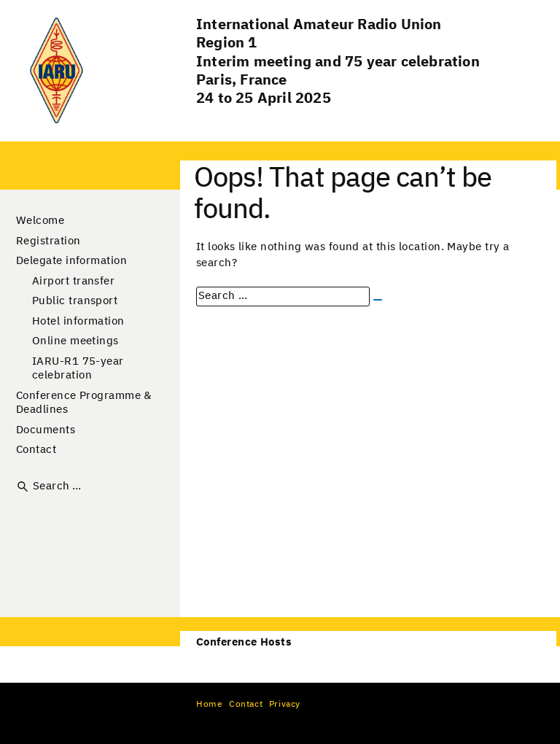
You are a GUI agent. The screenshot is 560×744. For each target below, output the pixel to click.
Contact (36, 450)
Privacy (285, 705)
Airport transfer (73, 281)
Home (209, 705)
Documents (46, 430)
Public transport (75, 301)
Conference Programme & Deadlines (84, 403)
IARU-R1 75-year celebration (78, 369)
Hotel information (78, 321)
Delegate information (71, 261)
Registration (48, 241)
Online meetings (75, 341)
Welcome (40, 221)
